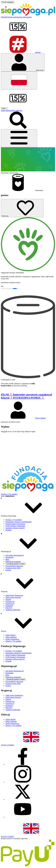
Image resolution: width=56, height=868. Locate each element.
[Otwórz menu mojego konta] (23, 62)
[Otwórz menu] (19, 138)
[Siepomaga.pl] (28, 15)
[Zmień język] (19, 81)
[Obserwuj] (22, 208)
